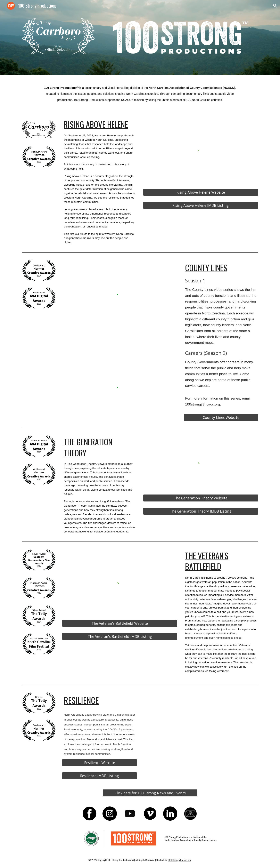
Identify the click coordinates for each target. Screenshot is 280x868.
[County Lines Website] (221, 417)
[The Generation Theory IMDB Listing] (201, 511)
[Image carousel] (59, 37)
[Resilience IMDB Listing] (100, 776)
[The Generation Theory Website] (201, 498)
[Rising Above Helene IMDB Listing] (201, 205)
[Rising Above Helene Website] (201, 192)
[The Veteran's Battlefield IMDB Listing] (120, 637)
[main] (140, 94)
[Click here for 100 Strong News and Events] (150, 793)
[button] (275, 6)
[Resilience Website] (100, 763)
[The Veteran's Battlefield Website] (120, 623)
